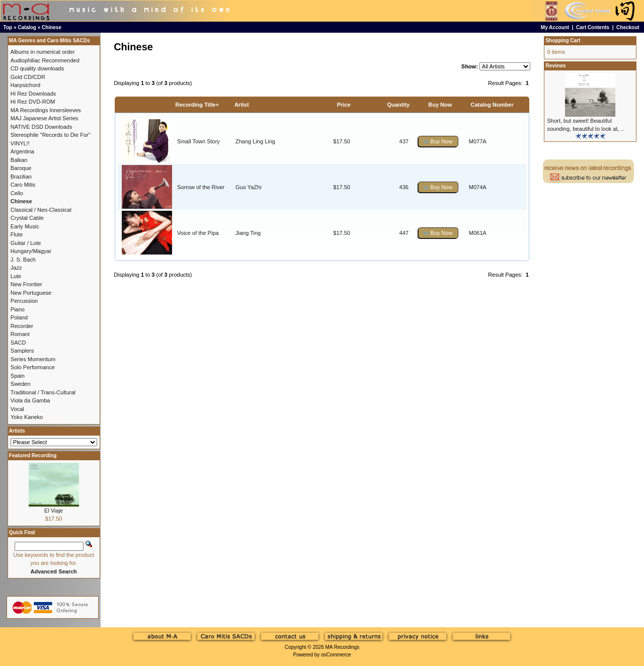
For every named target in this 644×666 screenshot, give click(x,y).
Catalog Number (492, 105)
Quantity (398, 105)
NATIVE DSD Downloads (42, 127)
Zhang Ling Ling (255, 141)
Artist (242, 105)
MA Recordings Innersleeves (46, 110)
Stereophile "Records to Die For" (51, 135)
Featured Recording (33, 455)
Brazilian (21, 177)
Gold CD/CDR (28, 77)
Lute (16, 276)
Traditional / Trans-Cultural (43, 392)
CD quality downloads (37, 68)
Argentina (22, 151)
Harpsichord (25, 85)
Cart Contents (593, 27)
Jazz (16, 268)
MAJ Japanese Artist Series (45, 118)
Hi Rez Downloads (33, 94)
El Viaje (54, 511)
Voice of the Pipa (198, 233)
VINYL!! (20, 143)
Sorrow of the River (201, 187)
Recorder (22, 326)
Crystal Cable (27, 218)
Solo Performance (33, 367)
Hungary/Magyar (31, 251)
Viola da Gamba (30, 400)
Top (8, 27)
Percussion (24, 301)
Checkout (628, 27)
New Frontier (26, 284)
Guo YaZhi (249, 187)
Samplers (22, 351)
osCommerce (336, 655)
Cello (17, 193)
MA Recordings (342, 647)
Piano (18, 309)
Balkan (19, 160)
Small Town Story (198, 141)
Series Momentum (33, 359)
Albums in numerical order (43, 52)
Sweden (21, 384)
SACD (18, 343)
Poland (19, 317)
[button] (438, 142)
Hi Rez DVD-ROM (33, 102)
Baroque (21, 168)
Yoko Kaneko (27, 417)
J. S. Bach (23, 260)
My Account (555, 27)
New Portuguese (31, 293)
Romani (20, 334)
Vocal (17, 409)
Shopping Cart (563, 40)
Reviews (555, 66)
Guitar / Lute (26, 243)
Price (344, 105)
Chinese (52, 27)
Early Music (25, 226)
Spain (18, 376)
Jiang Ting (248, 233)
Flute (17, 234)
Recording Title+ (197, 105)
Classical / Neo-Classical (41, 210)
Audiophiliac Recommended (45, 60)
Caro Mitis (23, 185)
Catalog (27, 27)
